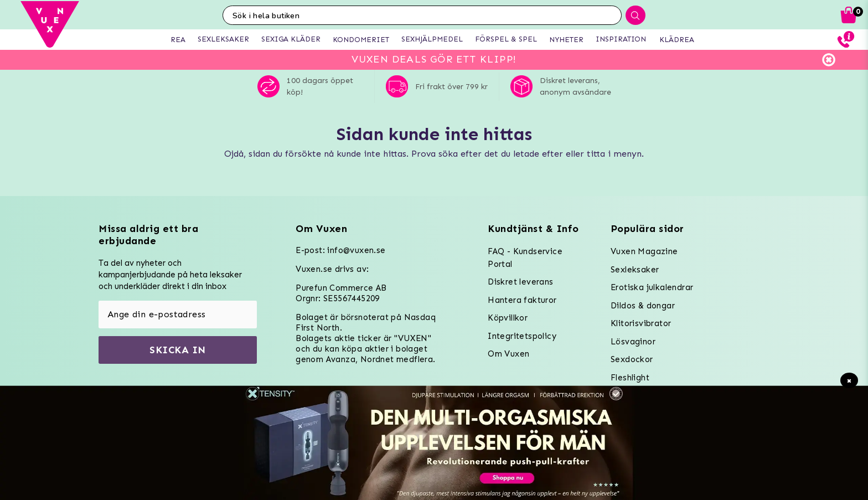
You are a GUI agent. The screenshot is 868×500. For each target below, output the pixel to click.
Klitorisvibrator (641, 323)
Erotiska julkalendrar (652, 287)
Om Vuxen (508, 354)
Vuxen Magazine (644, 251)
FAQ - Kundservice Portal (525, 258)
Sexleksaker (635, 270)
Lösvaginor (633, 342)
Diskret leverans (520, 282)
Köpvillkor (508, 318)
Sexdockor (632, 359)
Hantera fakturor (522, 300)
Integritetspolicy (522, 336)
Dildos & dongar (643, 306)
